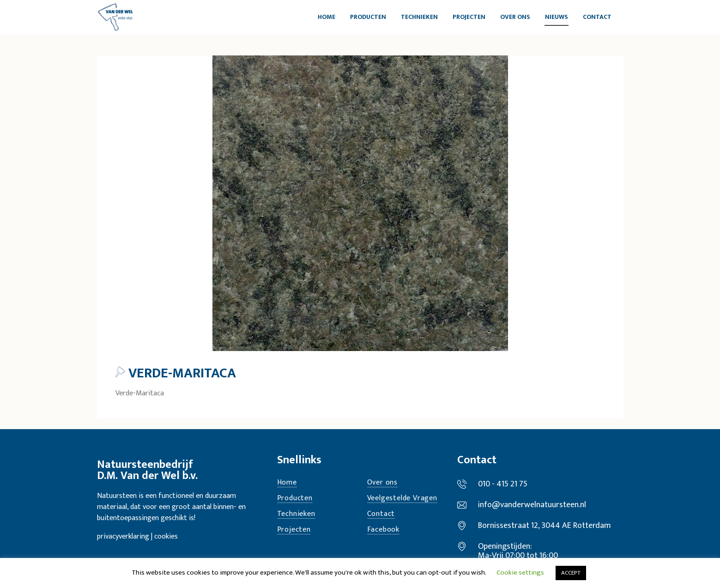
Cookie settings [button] (520, 573)
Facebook (383, 530)
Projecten (294, 530)
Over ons (382, 483)
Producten (295, 499)
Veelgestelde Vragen (402, 499)
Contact (381, 514)
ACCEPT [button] (571, 573)
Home (287, 483)
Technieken (296, 514)
